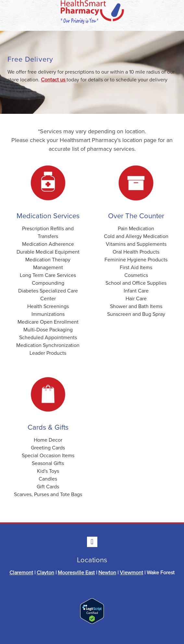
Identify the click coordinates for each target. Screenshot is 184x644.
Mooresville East (76, 572)
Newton (107, 572)
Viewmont (131, 572)
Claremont (21, 572)
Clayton (45, 572)
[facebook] (92, 542)
